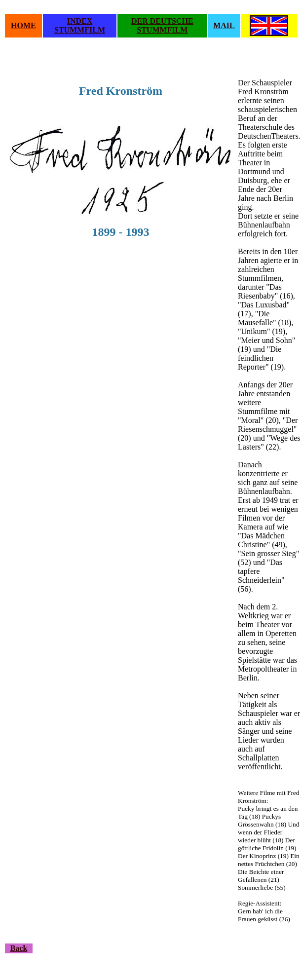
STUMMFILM (80, 30)
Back (19, 948)
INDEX (80, 21)
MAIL (224, 25)
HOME (23, 25)
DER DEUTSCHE (162, 21)
